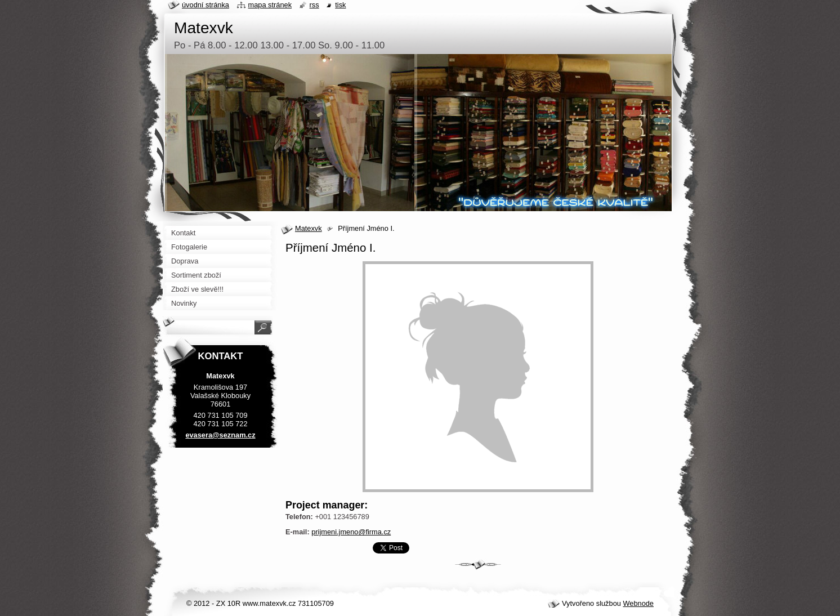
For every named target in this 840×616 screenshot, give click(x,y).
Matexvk (309, 228)
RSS (314, 5)
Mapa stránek (270, 5)
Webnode (638, 603)
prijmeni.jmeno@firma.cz (351, 532)
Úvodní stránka (205, 5)
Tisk (340, 5)
